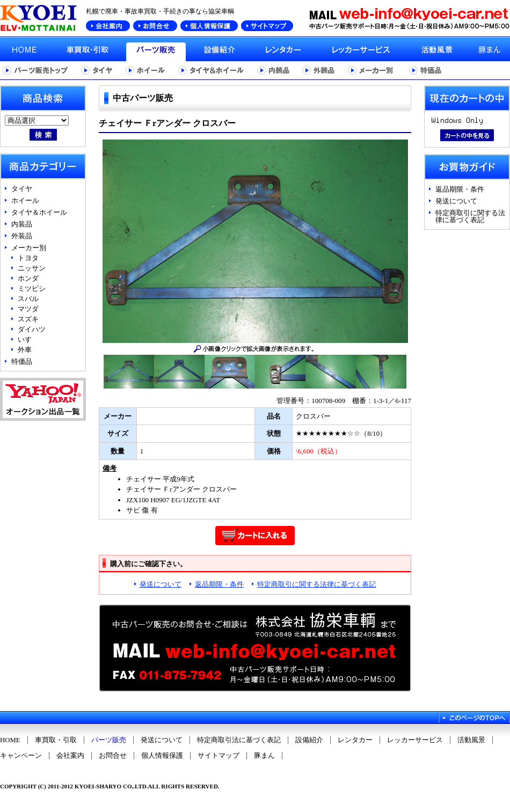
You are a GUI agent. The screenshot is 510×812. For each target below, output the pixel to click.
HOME (10, 740)
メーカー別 (29, 248)
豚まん (264, 756)
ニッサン (32, 268)
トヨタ (28, 258)
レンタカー (355, 740)
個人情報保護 (162, 756)
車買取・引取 (56, 740)
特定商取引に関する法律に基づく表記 (316, 584)
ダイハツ (32, 329)
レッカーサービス (415, 740)
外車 (25, 350)
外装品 (22, 236)
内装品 (22, 224)
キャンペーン (21, 756)
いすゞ (28, 339)
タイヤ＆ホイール (39, 212)
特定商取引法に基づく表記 (239, 740)
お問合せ (113, 756)
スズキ (28, 319)
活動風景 (471, 740)
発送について (161, 584)
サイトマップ (218, 756)
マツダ (28, 309)
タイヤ (22, 189)
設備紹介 (309, 740)
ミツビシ (32, 288)
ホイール (25, 200)
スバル (28, 299)
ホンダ (28, 278)
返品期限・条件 (219, 584)
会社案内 (70, 756)
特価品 (22, 361)
